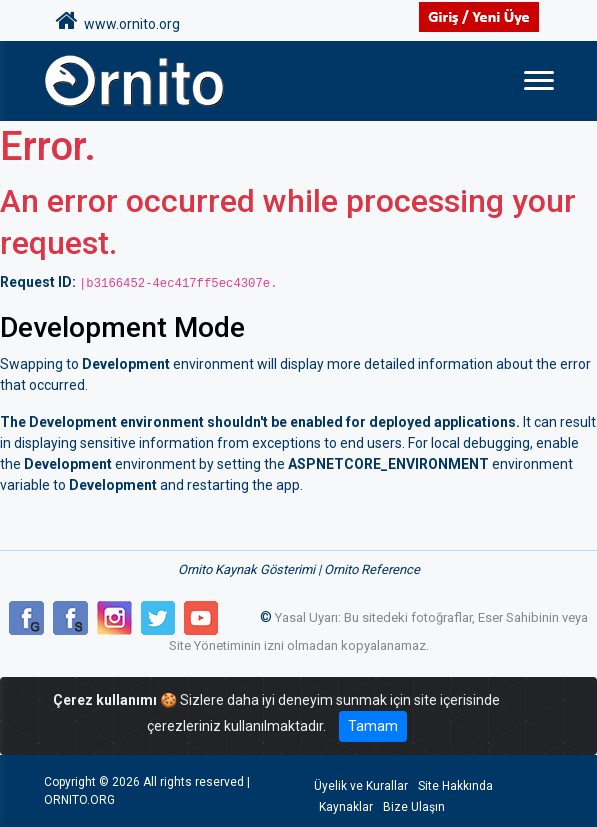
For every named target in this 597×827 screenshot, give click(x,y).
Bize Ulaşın (414, 807)
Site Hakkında (455, 786)
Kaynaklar (346, 807)
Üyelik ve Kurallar (361, 786)
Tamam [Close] (373, 726)
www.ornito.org (118, 21)
